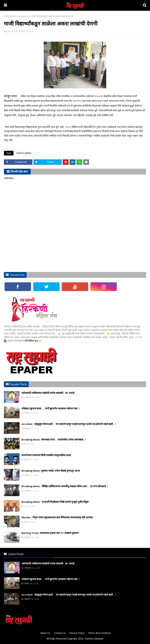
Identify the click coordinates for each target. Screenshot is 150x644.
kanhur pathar (21, 16)
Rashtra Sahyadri (94, 639)
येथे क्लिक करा (32, 341)
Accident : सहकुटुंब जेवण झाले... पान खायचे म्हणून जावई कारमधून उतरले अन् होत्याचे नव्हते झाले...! (69, 424)
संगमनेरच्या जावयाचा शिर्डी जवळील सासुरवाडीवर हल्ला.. (47, 455)
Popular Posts (18, 384)
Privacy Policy (77, 633)
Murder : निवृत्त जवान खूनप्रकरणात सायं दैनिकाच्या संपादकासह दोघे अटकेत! (57, 517)
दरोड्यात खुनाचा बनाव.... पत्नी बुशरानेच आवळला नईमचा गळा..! (51, 408)
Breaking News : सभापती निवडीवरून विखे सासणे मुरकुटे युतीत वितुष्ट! (55, 502)
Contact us (60, 633)
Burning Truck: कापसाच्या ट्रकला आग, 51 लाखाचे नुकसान (50, 533)
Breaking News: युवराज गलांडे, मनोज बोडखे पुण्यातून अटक (51, 471)
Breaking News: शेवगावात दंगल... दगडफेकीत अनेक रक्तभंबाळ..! (54, 440)
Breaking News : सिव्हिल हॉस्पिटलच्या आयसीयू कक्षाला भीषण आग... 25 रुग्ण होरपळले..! (65, 486)
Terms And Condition (99, 633)
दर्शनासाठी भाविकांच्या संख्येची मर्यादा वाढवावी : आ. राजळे (48, 393)
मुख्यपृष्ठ (7, 16)
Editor (10, 31)
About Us (45, 633)
